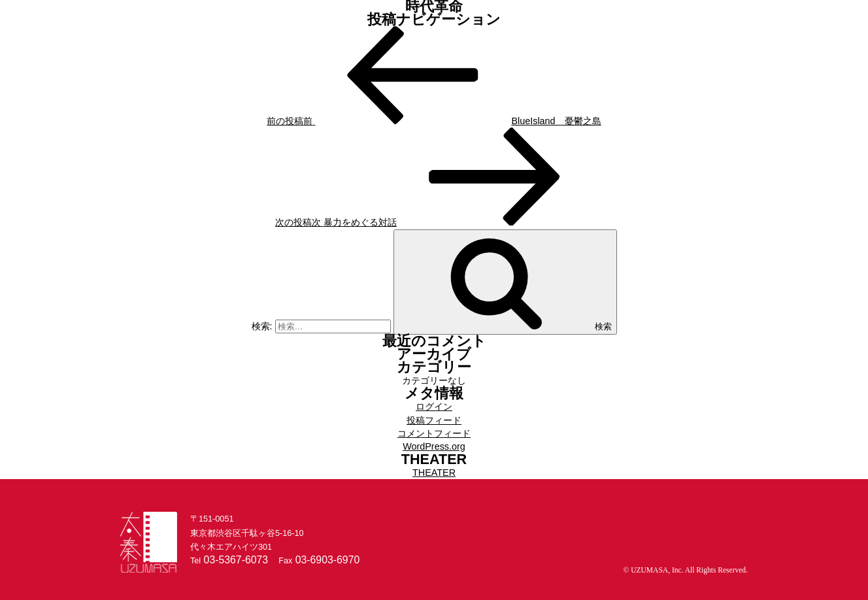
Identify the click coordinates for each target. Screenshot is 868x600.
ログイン (434, 407)
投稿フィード (434, 420)
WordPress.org (434, 446)
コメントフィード (434, 433)
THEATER (434, 473)
